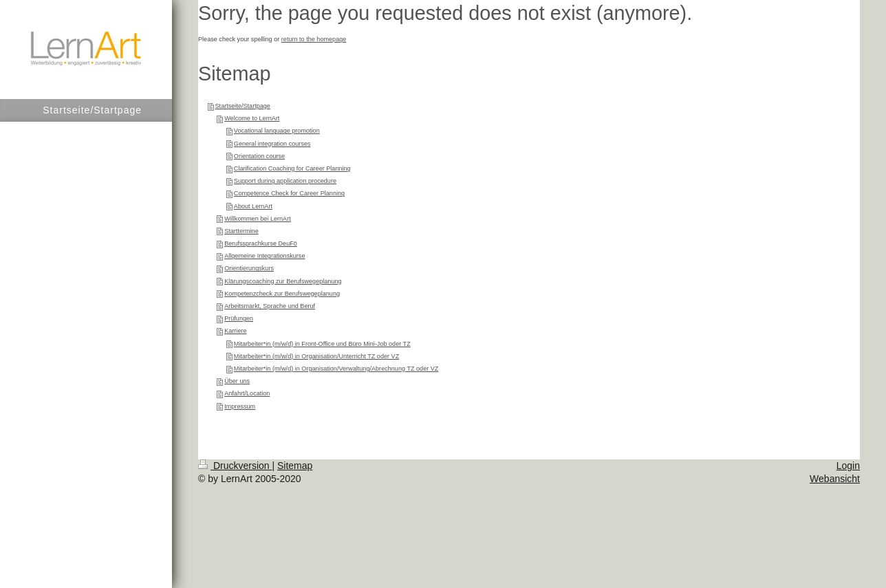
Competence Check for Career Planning (289, 193)
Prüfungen (239, 318)
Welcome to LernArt (252, 118)
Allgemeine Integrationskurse (264, 256)
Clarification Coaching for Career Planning (292, 168)
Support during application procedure (285, 181)
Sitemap (295, 466)
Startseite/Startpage (243, 106)
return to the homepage (314, 39)
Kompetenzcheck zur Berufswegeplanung (282, 294)
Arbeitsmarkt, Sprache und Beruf (270, 306)
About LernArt (253, 206)
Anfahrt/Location (247, 393)
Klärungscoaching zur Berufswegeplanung (283, 281)
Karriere (235, 331)
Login (848, 466)
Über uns (237, 381)
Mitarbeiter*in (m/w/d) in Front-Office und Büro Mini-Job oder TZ (322, 344)
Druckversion (235, 466)
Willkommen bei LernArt (258, 219)
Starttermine (241, 231)
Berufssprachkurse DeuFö (261, 243)
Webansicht (835, 479)
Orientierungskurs (249, 268)
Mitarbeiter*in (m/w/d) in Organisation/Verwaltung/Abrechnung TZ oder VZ (336, 369)
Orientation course (259, 156)
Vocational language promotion (277, 131)
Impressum (240, 406)
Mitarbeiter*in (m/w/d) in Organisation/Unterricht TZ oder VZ (316, 356)
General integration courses (272, 144)
